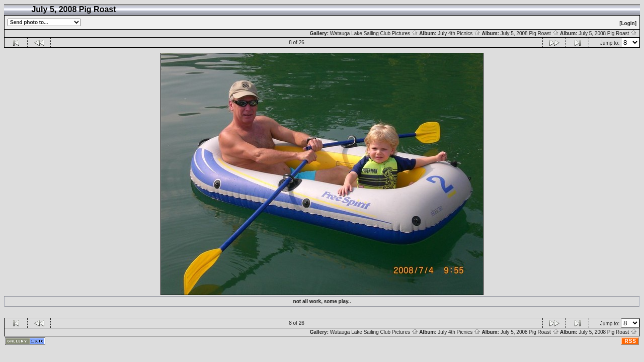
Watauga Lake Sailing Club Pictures (374, 33)
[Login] (628, 23)
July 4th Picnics (459, 33)
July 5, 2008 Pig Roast (530, 33)
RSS (630, 341)
